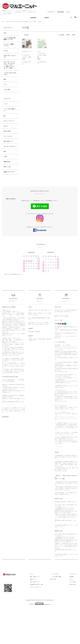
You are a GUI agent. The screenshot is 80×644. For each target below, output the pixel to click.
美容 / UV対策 (8, 139)
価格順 (68, 35)
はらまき (6, 51)
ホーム (3, 22)
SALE (5, 33)
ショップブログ (59, 593)
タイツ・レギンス (9, 145)
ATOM (60, 599)
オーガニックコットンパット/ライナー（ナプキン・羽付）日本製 (27, 55)
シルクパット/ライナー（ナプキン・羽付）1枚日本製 (42, 55)
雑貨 (5, 81)
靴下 (5, 120)
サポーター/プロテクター (9, 159)
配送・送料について (42, 596)
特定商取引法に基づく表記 (44, 604)
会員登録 (73, 596)
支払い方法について (42, 601)
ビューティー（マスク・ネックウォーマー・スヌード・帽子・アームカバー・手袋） (25, 22)
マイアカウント (51, 12)
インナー (6, 106)
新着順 (74, 35)
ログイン (68, 12)
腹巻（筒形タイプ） (9, 152)
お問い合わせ (74, 604)
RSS (57, 599)
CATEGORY (33, 18)
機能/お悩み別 (8, 177)
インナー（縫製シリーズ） (9, 45)
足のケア (6, 134)
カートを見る (74, 601)
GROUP (47, 18)
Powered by (40, 623)
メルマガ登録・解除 (60, 596)
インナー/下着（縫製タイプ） (9, 113)
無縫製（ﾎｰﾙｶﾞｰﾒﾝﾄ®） (10, 190)
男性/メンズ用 (8, 183)
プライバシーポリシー (43, 606)
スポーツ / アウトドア (10, 127)
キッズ (6, 86)
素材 (5, 166)
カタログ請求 (8, 92)
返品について (40, 599)
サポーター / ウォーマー (10, 57)
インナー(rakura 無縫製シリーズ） (10, 39)
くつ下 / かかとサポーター (10, 75)
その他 (46, 22)
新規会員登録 (61, 12)
